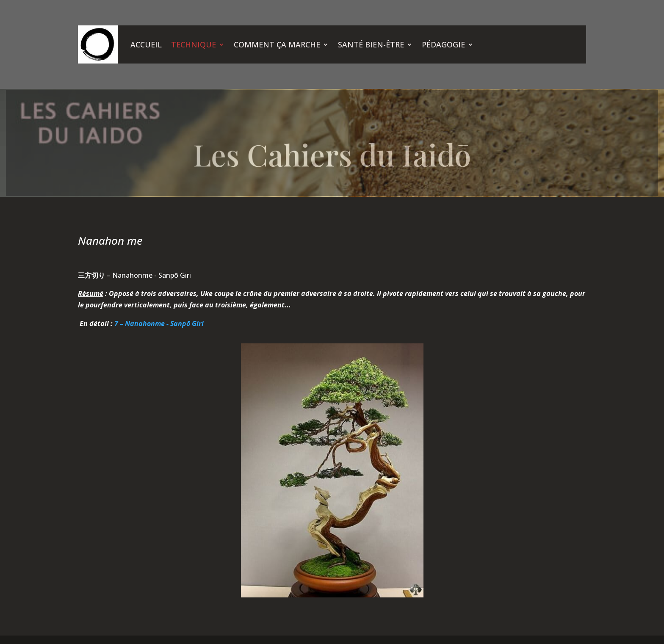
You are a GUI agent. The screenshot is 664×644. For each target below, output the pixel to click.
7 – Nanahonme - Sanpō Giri (159, 323)
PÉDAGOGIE (443, 44)
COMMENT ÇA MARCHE (277, 44)
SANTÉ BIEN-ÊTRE (371, 44)
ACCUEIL (146, 44)
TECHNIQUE (194, 44)
